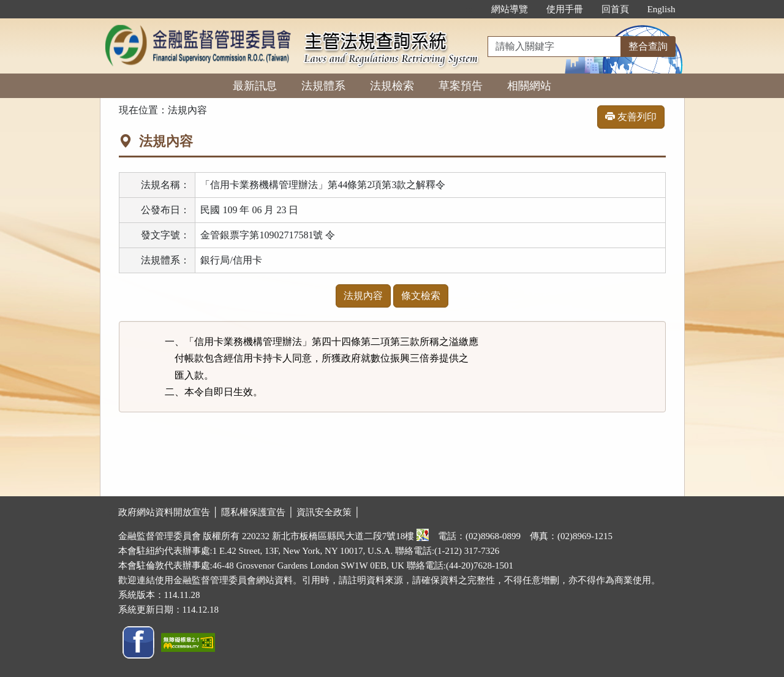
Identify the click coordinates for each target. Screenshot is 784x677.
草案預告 (461, 86)
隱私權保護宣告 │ (259, 512)
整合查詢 (648, 46)
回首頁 (615, 9)
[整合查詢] (554, 47)
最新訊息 (255, 86)
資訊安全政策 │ (328, 512)
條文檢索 (421, 296)
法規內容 (363, 296)
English (661, 9)
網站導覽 (510, 9)
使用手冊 (565, 9)
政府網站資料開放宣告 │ (170, 512)
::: (469, 9)
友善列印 (631, 117)
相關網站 (529, 86)
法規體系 (323, 86)
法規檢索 (392, 86)
